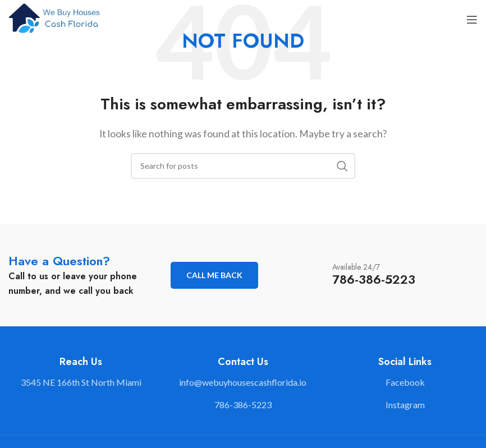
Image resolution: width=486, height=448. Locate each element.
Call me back (214, 275)
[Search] (243, 166)
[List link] (243, 382)
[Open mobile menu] (472, 20)
